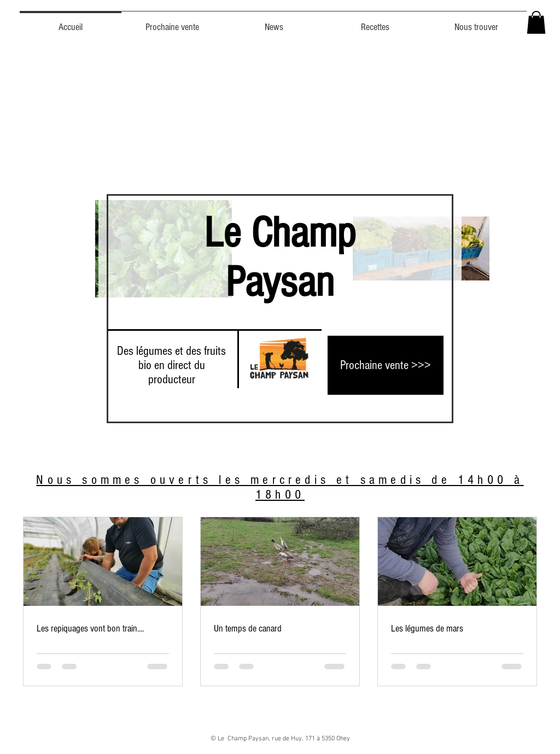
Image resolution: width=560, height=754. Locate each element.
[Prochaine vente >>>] (386, 365)
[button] (536, 22)
